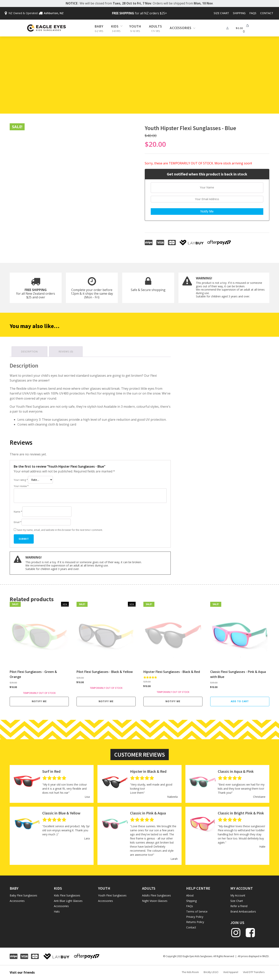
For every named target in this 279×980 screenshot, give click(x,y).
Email (18, 522)
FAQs (253, 13)
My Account (238, 895)
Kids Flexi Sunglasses (67, 895)
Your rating (21, 480)
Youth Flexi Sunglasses (112, 895)
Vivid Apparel (231, 972)
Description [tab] (29, 352)
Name (18, 512)
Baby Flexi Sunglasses (23, 895)
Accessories (17, 901)
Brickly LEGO (211, 972)
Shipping (239, 13)
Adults (155, 26)
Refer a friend (239, 906)
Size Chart (221, 13)
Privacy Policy (195, 917)
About (190, 895)
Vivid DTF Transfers (254, 972)
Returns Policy (195, 922)
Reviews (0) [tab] (66, 352)
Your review (21, 486)
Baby (99, 26)
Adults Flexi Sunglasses (156, 895)
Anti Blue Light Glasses (68, 901)
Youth (135, 26)
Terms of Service (197, 911)
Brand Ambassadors (243, 911)
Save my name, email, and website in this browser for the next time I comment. (60, 530)
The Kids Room (190, 972)
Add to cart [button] (240, 701)
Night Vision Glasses (155, 901)
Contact (267, 13)
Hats (57, 911)
